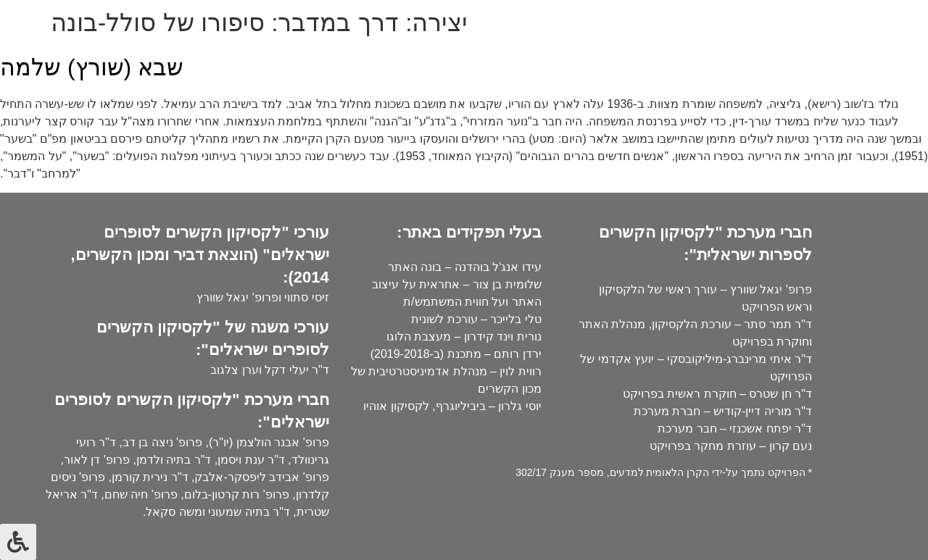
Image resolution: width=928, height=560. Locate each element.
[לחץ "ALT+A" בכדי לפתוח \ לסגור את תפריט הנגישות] (18, 542)
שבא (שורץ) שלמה (92, 67)
